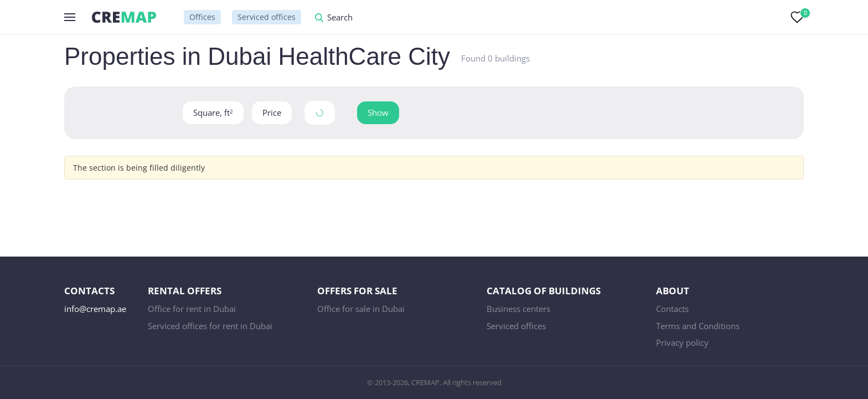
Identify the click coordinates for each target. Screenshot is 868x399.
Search (340, 18)
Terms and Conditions (698, 326)
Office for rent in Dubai (192, 309)
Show (378, 112)
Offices (202, 17)
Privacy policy (682, 342)
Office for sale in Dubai (361, 309)
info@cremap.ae (95, 309)
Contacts (672, 309)
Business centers (518, 309)
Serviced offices (267, 17)
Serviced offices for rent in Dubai (210, 326)
